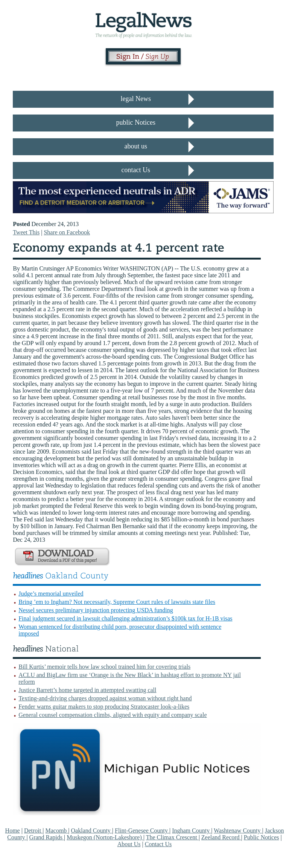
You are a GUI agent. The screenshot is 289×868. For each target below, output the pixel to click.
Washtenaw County (238, 831)
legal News (136, 99)
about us (136, 146)
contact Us (136, 170)
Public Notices (262, 837)
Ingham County (192, 831)
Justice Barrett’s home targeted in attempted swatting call (87, 690)
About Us (129, 844)
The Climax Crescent (172, 837)
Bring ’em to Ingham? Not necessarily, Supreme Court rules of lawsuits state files (117, 602)
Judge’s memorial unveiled (51, 594)
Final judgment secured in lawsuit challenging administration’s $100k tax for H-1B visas (125, 618)
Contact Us (158, 844)
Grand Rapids (47, 837)
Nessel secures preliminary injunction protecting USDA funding (96, 610)
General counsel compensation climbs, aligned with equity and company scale (113, 715)
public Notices (136, 122)
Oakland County (92, 831)
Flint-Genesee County (142, 831)
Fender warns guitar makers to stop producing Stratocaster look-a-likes (104, 707)
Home (13, 831)
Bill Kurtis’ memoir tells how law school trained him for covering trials (104, 667)
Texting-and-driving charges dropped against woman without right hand (105, 698)
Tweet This (26, 232)
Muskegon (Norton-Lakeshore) (105, 837)
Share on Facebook (67, 232)
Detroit (33, 831)
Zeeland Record (221, 837)
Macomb (57, 831)
